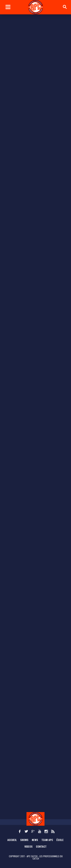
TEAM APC (47, 840)
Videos (28, 846)
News (35, 840)
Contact (41, 846)
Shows (24, 840)
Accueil (12, 840)
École (60, 840)
